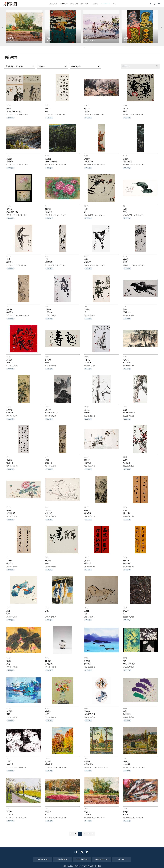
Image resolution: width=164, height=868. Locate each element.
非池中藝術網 (62, 859)
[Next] (161, 27)
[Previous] (3, 27)
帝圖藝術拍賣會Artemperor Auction (10, 4)
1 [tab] (80, 48)
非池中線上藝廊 (82, 859)
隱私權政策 (91, 866)
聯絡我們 (85, 866)
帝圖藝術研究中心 (102, 859)
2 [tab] (81, 48)
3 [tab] (83, 48)
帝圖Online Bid (43, 859)
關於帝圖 (121, 859)
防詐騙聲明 (98, 866)
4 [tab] (84, 48)
